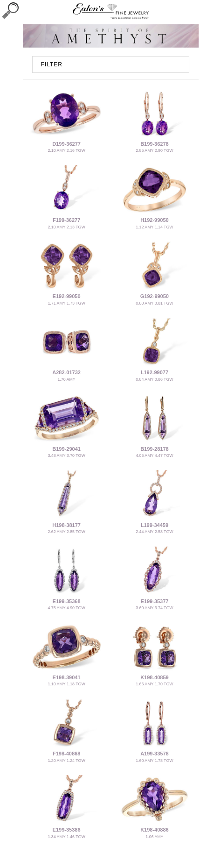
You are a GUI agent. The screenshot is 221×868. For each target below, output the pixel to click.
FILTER (52, 64)
